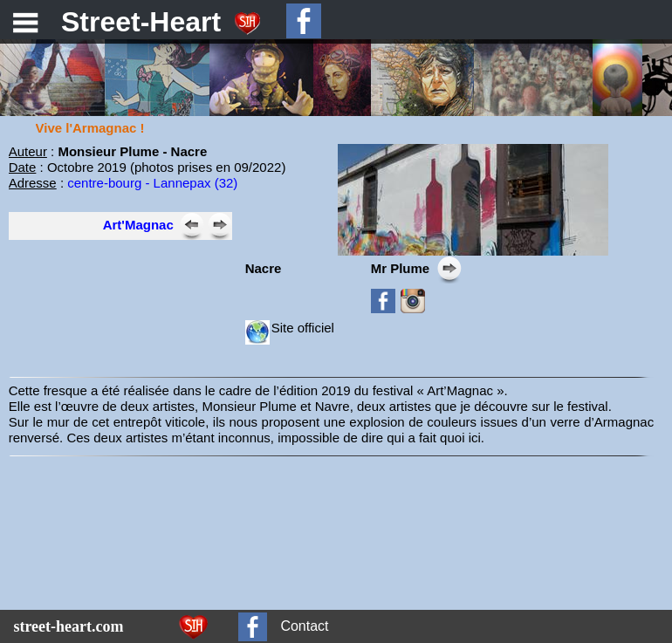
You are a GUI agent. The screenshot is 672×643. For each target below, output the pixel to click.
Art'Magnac (138, 225)
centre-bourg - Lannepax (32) (152, 183)
